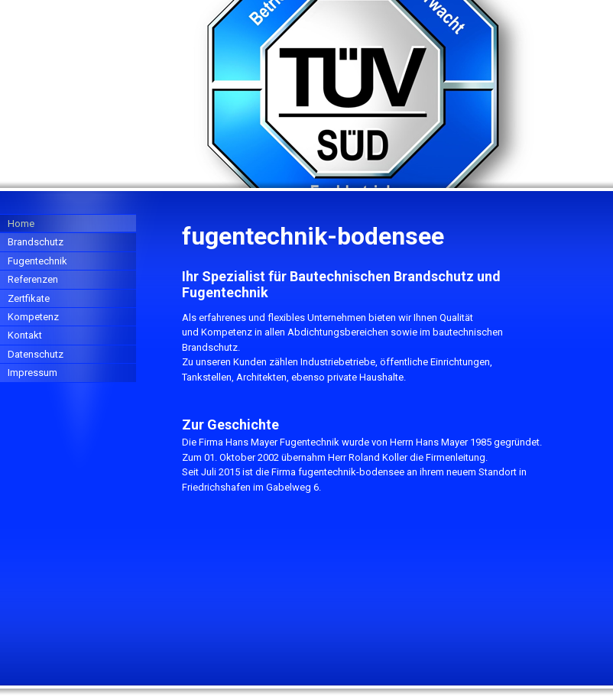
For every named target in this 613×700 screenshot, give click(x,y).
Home (21, 224)
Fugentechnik (37, 261)
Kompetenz (33, 317)
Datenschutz (36, 354)
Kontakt (25, 335)
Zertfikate (29, 298)
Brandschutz (36, 242)
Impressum (32, 373)
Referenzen (33, 279)
